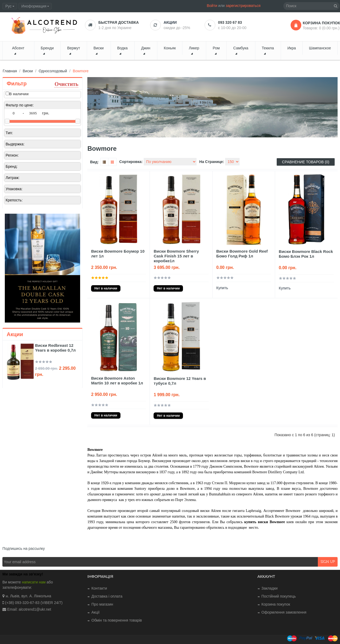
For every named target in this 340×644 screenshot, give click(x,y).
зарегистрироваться (243, 6)
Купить (222, 288)
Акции (170, 22)
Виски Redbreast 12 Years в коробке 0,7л (55, 348)
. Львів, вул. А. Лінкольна (30, 596)
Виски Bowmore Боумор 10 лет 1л (118, 254)
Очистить (66, 84)
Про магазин (102, 604)
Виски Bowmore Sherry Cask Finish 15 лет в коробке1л (176, 256)
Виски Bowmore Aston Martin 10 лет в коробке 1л (117, 381)
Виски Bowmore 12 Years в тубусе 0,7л (180, 381)
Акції (95, 612)
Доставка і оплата (107, 596)
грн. (46, 113)
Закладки (270, 588)
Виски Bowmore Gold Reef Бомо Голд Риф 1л (242, 254)
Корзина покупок (276, 604)
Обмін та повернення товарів (117, 620)
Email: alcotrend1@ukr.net (29, 609)
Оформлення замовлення (284, 612)
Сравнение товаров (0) (306, 162)
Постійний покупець (279, 596)
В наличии (19, 94)
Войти (212, 6)
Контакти (99, 588)
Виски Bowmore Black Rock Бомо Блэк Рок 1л (306, 254)
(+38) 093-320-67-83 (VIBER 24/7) (34, 603)
